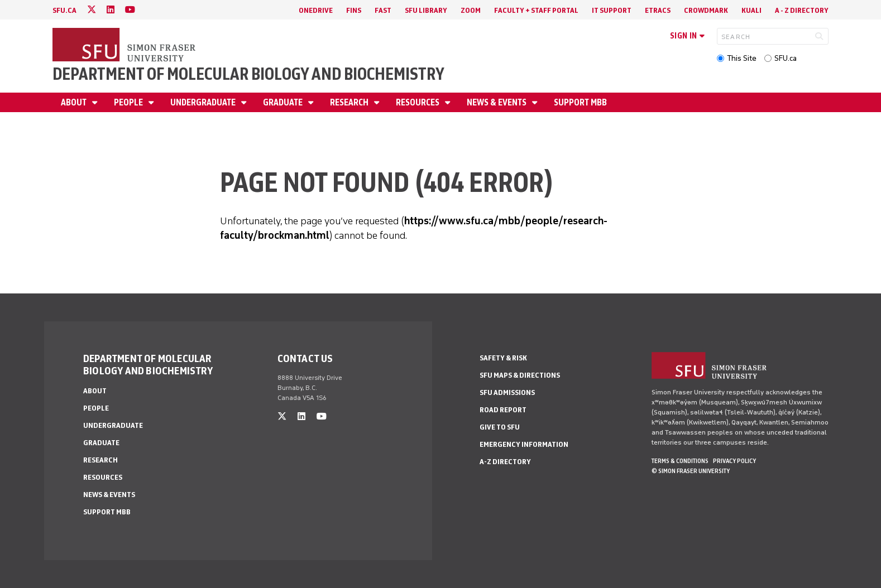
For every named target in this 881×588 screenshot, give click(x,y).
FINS (354, 10)
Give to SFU (500, 427)
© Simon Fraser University (691, 471)
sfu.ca (64, 10)
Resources (418, 102)
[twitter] (92, 10)
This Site (742, 58)
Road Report (503, 410)
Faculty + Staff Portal (536, 10)
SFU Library (426, 10)
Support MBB (580, 102)
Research (350, 102)
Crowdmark (706, 10)
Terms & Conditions (680, 461)
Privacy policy (734, 461)
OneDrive (316, 10)
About (75, 102)
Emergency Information (524, 444)
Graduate (284, 102)
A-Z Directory (505, 462)
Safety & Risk (503, 358)
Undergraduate (204, 102)
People (129, 102)
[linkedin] (111, 10)
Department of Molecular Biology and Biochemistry (248, 74)
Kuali (751, 10)
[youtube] (130, 10)
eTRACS (658, 10)
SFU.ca (786, 58)
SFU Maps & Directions (520, 375)
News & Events (497, 102)
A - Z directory (802, 10)
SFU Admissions (507, 392)
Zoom (471, 10)
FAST (383, 10)
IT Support (612, 10)
